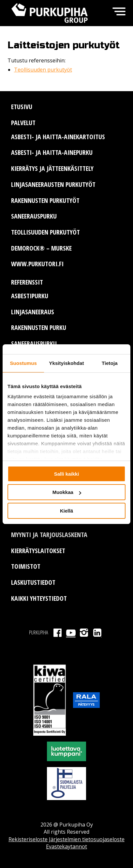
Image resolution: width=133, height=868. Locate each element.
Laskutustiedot (33, 582)
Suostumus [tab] (23, 363)
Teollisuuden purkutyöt (43, 70)
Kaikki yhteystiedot (39, 598)
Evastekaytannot (66, 846)
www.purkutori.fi (37, 264)
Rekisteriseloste (28, 839)
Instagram (84, 633)
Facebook (58, 633)
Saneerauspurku (34, 216)
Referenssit (27, 282)
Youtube (71, 633)
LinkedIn (97, 633)
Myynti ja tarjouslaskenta (49, 535)
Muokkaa (67, 492)
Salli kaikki (67, 474)
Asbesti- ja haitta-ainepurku (52, 152)
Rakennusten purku (39, 328)
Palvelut (23, 123)
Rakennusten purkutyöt (45, 200)
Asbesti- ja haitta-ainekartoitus (58, 137)
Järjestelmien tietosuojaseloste (87, 839)
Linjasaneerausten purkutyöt (53, 184)
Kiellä (66, 511)
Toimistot (26, 566)
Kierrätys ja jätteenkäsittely (52, 168)
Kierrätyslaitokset (38, 551)
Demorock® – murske (41, 248)
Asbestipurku (30, 296)
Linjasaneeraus (33, 312)
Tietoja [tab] (110, 363)
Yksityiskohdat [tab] (66, 363)
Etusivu (22, 107)
